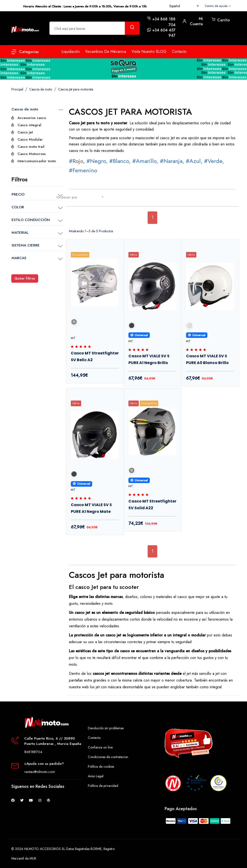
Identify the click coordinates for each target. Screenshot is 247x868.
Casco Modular (30, 139)
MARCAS (19, 258)
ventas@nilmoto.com (40, 772)
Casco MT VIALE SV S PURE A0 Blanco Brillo (207, 359)
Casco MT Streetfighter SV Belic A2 (95, 356)
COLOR (18, 207)
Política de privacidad (103, 786)
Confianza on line (100, 747)
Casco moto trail (31, 147)
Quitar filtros (25, 278)
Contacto (94, 738)
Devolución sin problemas (106, 728)
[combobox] (184, 6)
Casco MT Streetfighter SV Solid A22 (152, 505)
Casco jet (25, 132)
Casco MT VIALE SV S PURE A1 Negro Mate (91, 508)
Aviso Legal (96, 776)
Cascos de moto (25, 109)
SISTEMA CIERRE (26, 245)
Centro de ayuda (217, 6)
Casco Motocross (32, 154)
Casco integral (29, 125)
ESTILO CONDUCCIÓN (31, 220)
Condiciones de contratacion (108, 757)
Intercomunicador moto (37, 161)
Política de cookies (101, 766)
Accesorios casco (32, 118)
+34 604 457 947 (164, 33)
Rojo (78, 161)
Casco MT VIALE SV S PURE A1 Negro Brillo (149, 359)
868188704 (33, 752)
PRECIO (18, 194)
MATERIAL (20, 233)
